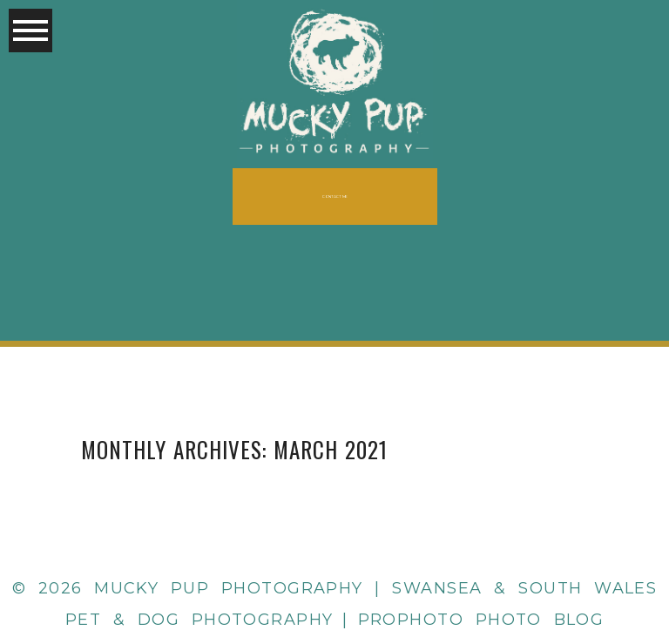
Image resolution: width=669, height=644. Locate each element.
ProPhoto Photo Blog (481, 620)
